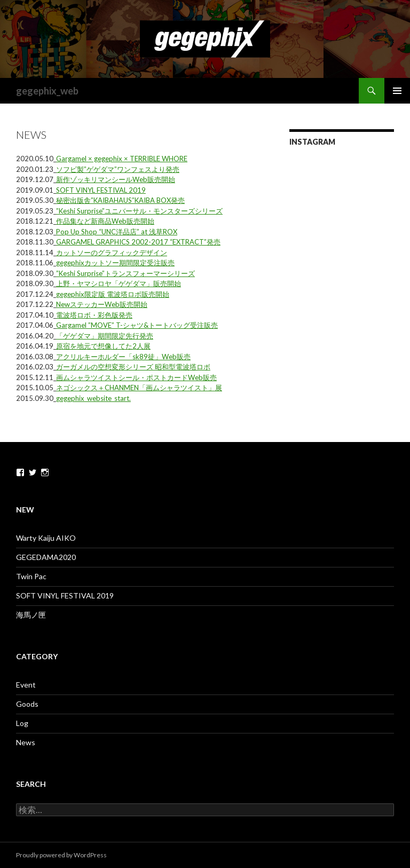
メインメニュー (397, 91)
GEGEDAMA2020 (46, 557)
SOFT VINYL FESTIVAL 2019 (101, 190)
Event (26, 685)
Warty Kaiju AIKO (46, 538)
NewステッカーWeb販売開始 (102, 304)
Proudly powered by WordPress (61, 855)
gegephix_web (47, 91)
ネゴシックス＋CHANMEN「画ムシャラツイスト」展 (139, 388)
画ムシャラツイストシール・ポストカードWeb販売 (136, 377)
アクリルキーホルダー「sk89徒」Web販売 (123, 357)
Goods (27, 704)
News (26, 742)
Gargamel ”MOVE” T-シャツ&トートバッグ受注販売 (137, 325)
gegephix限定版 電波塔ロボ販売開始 (113, 294)
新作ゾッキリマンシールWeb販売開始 (116, 179)
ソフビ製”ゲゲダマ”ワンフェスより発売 (118, 169)
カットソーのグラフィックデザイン (112, 252)
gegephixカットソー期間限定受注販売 (115, 263)
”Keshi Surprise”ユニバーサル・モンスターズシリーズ (139, 211)
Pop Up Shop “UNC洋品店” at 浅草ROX (117, 232)
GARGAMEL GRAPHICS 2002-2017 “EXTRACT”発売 (138, 242)
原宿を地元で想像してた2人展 (103, 346)
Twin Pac (31, 576)
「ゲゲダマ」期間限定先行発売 (105, 336)
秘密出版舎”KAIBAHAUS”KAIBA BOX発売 (120, 200)
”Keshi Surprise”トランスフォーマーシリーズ (125, 273)
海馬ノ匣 (31, 615)
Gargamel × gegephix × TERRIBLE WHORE (122, 159)
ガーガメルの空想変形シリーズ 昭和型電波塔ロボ (133, 367)
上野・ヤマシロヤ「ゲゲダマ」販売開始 (119, 283)
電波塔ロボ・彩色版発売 (94, 315)
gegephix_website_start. (93, 398)
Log (22, 723)
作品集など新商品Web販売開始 (105, 221)
